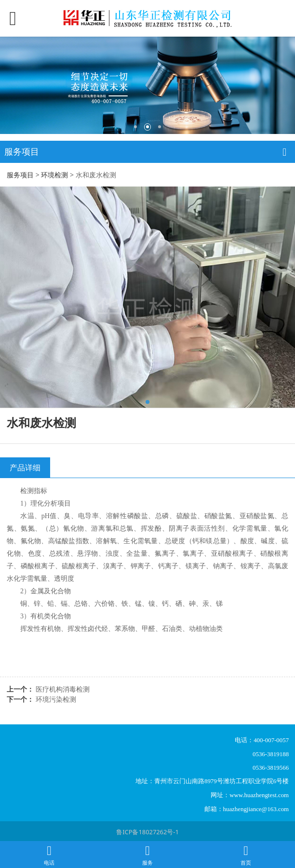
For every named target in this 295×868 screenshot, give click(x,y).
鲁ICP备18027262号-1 (147, 832)
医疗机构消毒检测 (63, 689)
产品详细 (25, 467)
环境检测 (54, 175)
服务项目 (20, 175)
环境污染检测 (56, 699)
